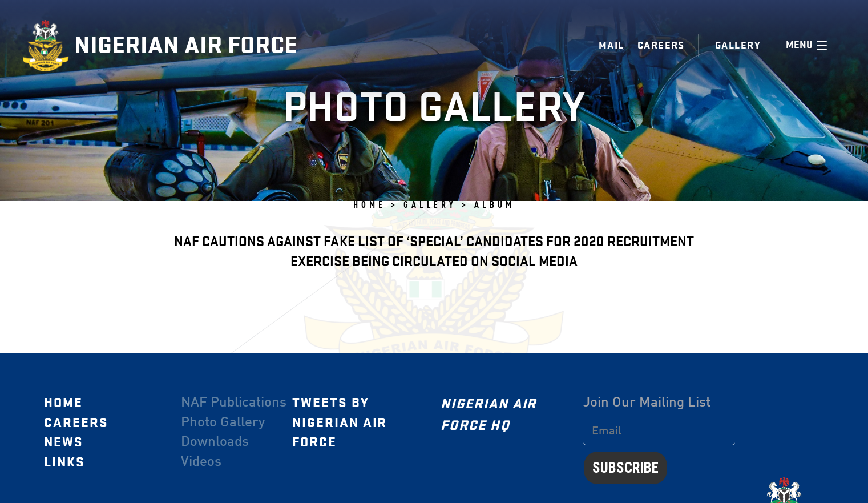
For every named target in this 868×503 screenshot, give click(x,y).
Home (63, 403)
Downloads (215, 442)
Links (64, 462)
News (64, 442)
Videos (201, 462)
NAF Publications (234, 403)
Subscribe (625, 467)
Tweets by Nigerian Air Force (340, 423)
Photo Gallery (223, 422)
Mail (611, 45)
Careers (661, 45)
